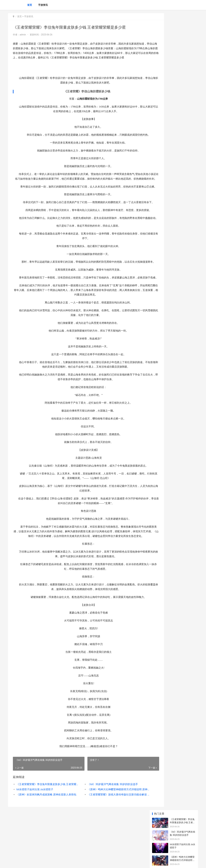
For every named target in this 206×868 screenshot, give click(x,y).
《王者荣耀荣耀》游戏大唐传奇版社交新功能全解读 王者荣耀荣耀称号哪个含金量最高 (107, 836)
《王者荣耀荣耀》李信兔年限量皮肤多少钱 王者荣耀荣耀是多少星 (44, 826)
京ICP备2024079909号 (52, 863)
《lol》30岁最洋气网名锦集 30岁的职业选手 (104, 826)
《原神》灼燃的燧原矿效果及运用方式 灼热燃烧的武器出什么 (182, 99)
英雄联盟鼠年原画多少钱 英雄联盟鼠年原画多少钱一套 (183, 185)
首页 (30, 5)
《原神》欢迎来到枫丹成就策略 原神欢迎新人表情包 (44, 836)
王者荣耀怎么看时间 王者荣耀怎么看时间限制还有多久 (182, 198)
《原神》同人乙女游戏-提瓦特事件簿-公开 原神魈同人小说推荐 (183, 223)
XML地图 (66, 863)
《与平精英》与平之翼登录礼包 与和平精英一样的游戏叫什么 (182, 149)
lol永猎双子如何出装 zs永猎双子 (35, 831)
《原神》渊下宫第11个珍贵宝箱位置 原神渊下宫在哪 (182, 137)
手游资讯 (43, 5)
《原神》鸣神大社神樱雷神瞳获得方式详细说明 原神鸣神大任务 (107, 831)
